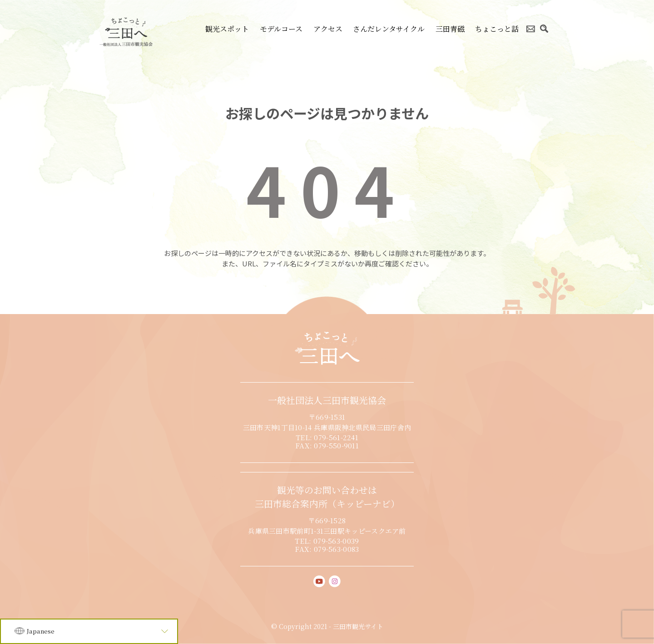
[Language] (89, 631)
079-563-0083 (337, 549)
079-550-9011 (336, 445)
